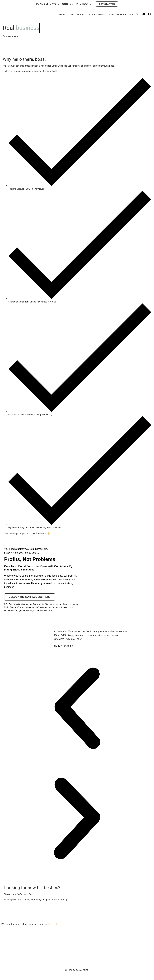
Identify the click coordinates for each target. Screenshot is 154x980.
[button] (138, 14)
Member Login (125, 14)
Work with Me (97, 14)
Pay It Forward (27, 952)
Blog (111, 14)
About (62, 14)
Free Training (77, 14)
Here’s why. (54, 924)
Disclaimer (123, 952)
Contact (61, 952)
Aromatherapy (77, 952)
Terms (111, 952)
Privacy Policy (96, 952)
